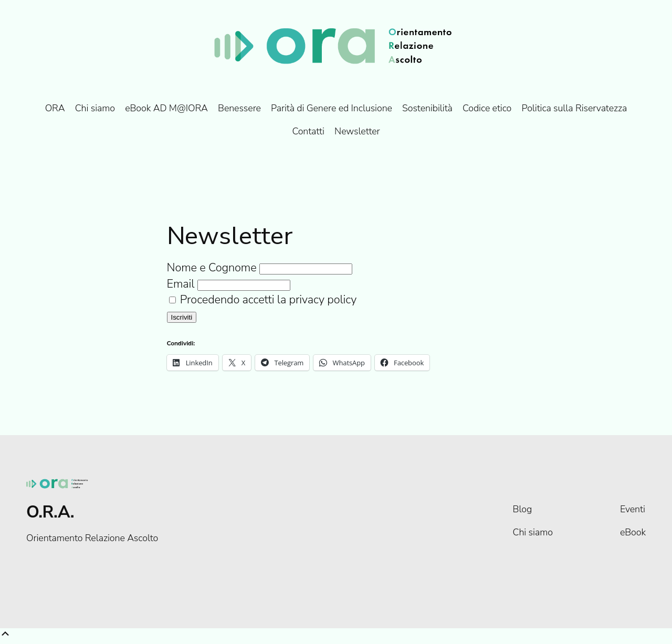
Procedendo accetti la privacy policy (263, 300)
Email (181, 284)
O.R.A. (50, 512)
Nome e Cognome (212, 268)
